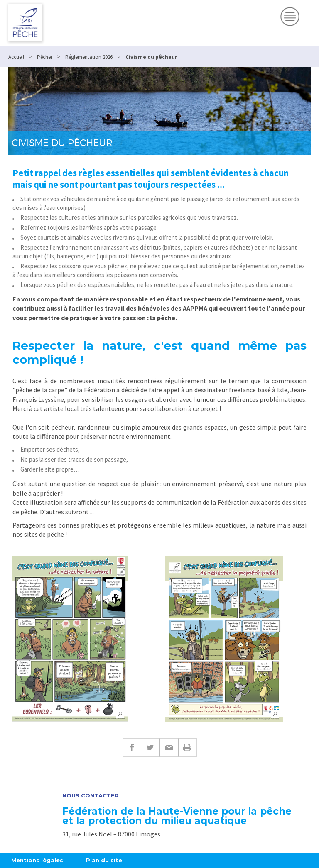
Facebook (132, 748)
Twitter (150, 748)
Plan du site (104, 860)
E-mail (169, 748)
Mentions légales (37, 860)
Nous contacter (91, 796)
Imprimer (188, 748)
